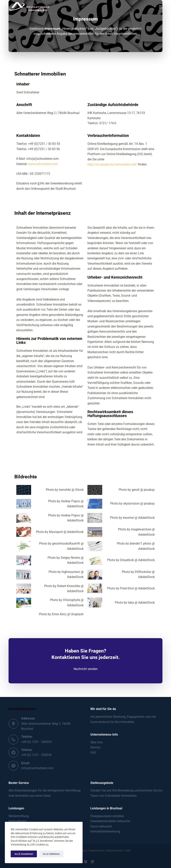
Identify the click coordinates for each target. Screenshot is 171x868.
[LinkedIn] (92, 862)
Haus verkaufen (101, 826)
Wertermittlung (19, 816)
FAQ (93, 753)
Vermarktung (17, 821)
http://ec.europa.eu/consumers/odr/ (112, 164)
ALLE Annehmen (24, 854)
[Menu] (161, 7)
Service (95, 747)
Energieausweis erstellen (107, 816)
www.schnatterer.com (43, 164)
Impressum (97, 851)
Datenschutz (115, 851)
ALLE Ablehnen (51, 854)
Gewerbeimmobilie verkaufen (110, 821)
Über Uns (96, 742)
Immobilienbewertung (105, 831)
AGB (128, 851)
